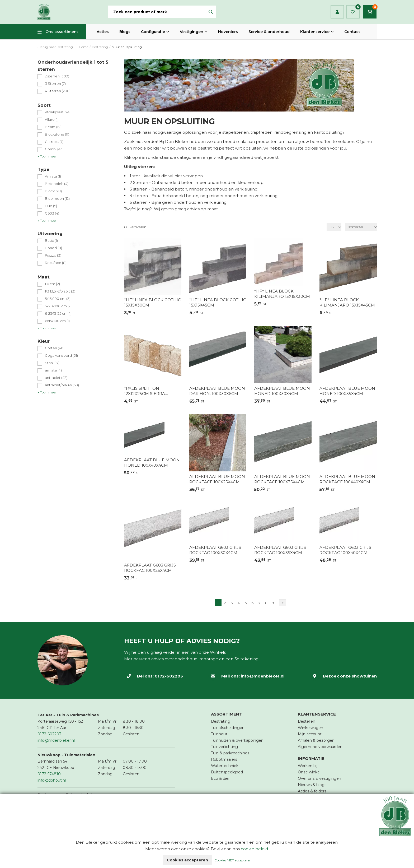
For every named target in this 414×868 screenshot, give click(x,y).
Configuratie (153, 32)
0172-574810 (49, 774)
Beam (53, 127)
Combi (54, 149)
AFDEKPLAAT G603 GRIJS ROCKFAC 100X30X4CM (215, 550)
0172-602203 (169, 676)
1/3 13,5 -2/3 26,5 (60, 291)
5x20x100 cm (58, 306)
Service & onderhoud (269, 32)
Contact (352, 32)
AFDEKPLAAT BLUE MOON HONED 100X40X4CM (152, 463)
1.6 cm (52, 284)
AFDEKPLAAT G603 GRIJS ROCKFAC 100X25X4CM (150, 568)
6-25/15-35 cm (58, 314)
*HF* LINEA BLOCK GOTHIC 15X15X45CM (218, 302)
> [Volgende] (283, 603)
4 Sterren (58, 91)
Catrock (54, 142)
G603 (52, 213)
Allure (52, 120)
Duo (51, 206)
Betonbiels (57, 184)
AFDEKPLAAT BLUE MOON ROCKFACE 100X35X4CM (282, 479)
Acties (103, 32)
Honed (53, 248)
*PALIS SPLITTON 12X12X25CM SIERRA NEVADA (145, 391)
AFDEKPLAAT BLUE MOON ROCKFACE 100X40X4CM (347, 479)
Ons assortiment (62, 32)
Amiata (53, 176)
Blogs (125, 32)
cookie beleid (254, 849)
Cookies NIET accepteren (233, 860)
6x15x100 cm (57, 321)
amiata (53, 370)
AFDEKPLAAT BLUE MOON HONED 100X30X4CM (282, 391)
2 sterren (57, 76)
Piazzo (53, 255)
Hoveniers (228, 32)
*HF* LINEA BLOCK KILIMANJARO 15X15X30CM (282, 294)
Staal (52, 363)
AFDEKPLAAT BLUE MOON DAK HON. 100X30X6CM (217, 391)
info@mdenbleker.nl (263, 676)
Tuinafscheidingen (228, 728)
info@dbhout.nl (52, 780)
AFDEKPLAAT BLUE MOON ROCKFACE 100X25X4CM (217, 479)
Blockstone (57, 134)
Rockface (56, 263)
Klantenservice (315, 32)
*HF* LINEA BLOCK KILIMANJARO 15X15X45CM (347, 302)
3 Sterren (55, 84)
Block (53, 191)
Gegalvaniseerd (61, 356)
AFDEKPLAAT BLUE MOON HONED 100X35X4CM (347, 391)
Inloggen (337, 12)
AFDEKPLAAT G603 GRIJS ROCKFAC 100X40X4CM (345, 550)
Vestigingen (192, 32)
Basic (51, 241)
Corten (55, 348)
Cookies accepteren (187, 860)
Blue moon (57, 199)
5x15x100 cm (58, 299)
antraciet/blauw (62, 385)
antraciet (56, 378)
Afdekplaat (58, 112)
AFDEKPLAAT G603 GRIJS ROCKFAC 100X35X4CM (280, 550)
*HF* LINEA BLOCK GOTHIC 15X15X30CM (152, 302)
